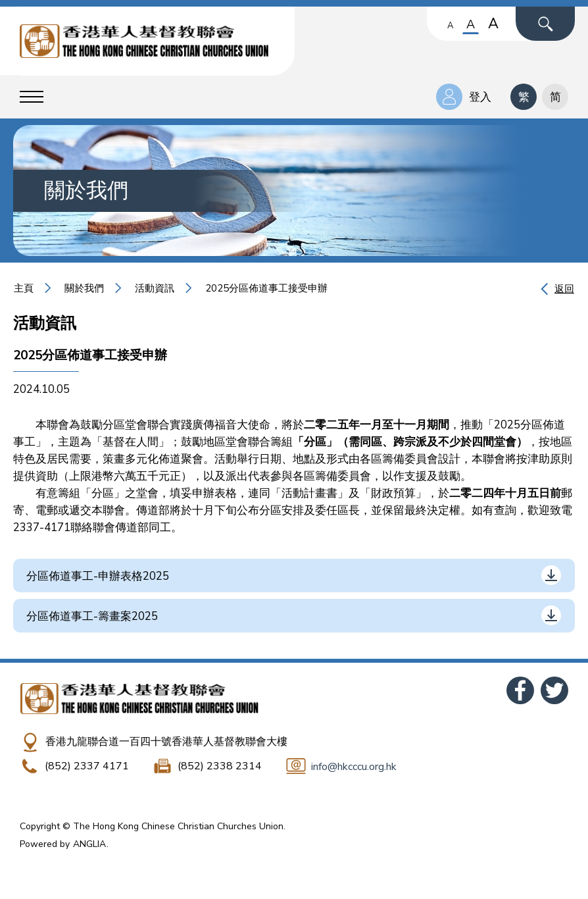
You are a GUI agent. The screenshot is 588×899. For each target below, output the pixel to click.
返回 (564, 289)
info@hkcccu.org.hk (354, 767)
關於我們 (84, 288)
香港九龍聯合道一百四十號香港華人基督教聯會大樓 (166, 742)
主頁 (24, 288)
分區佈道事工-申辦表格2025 (98, 576)
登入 (480, 97)
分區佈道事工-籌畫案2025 (92, 616)
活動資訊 (155, 288)
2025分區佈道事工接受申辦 (266, 288)
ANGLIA (89, 844)
